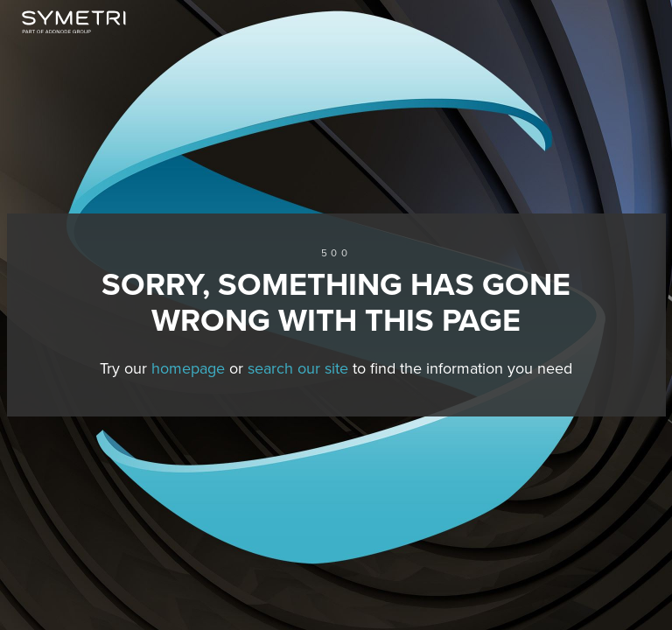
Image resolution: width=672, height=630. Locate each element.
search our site (298, 368)
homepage (188, 368)
